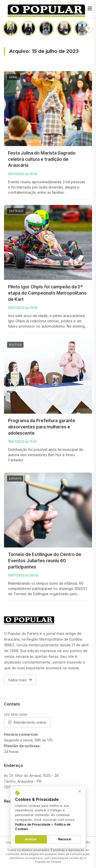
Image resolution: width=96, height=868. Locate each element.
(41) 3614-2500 (16, 714)
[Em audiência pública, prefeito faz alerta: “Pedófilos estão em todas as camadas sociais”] (64, 28)
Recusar (65, 839)
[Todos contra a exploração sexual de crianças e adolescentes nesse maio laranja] (82, 28)
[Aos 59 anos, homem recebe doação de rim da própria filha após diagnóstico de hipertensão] (11, 28)
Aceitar (31, 839)
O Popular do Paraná (61, 860)
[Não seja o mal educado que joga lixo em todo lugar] (28, 28)
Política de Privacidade (33, 824)
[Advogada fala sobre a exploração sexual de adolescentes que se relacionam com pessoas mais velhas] (46, 28)
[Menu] (90, 9)
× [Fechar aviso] (80, 791)
